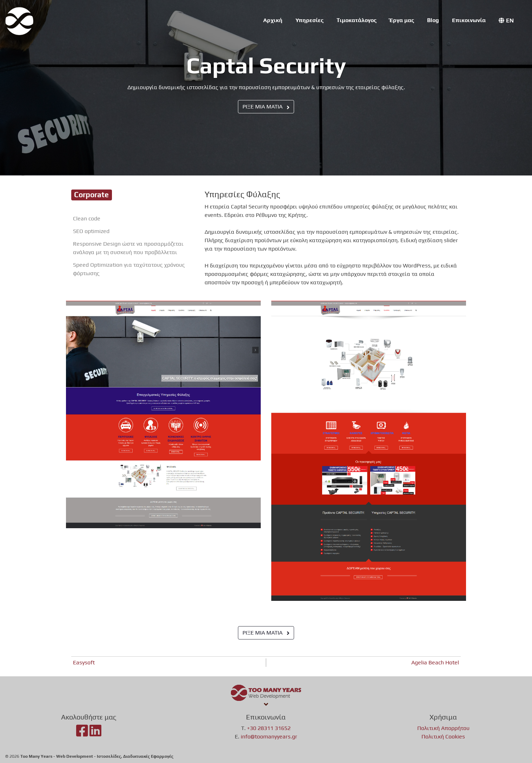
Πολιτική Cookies (443, 737)
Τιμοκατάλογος (357, 20)
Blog (433, 20)
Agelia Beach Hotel (435, 662)
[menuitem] (506, 21)
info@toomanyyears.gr (269, 737)
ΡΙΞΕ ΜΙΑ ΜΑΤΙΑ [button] (266, 107)
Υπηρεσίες (310, 20)
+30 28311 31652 (269, 728)
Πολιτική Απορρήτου (443, 728)
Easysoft (84, 662)
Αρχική (273, 20)
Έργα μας (402, 20)
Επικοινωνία (469, 20)
